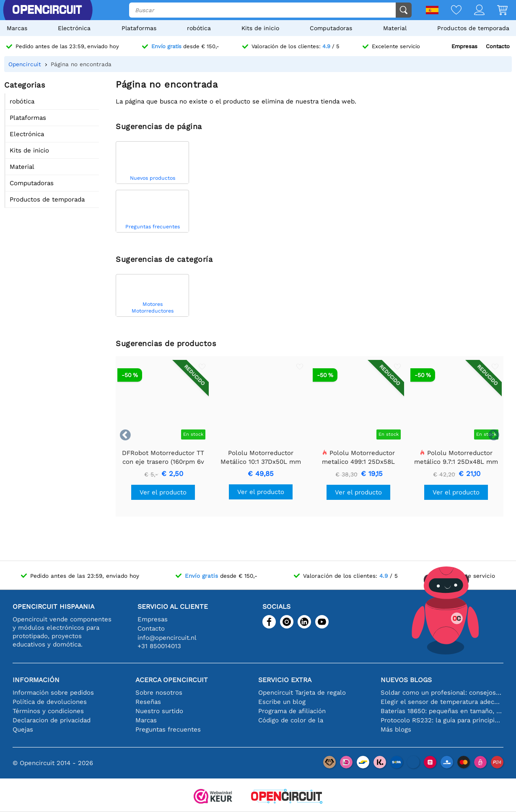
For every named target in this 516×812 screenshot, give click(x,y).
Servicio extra (285, 680)
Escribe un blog (282, 702)
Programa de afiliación (292, 711)
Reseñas (148, 702)
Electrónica (74, 28)
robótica (199, 28)
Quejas (23, 729)
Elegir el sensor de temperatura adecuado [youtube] (442, 702)
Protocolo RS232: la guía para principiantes (442, 720)
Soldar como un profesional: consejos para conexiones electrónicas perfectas (442, 693)
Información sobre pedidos (53, 693)
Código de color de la (291, 720)
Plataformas (139, 28)
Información (36, 680)
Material (395, 28)
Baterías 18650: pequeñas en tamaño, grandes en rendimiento (442, 711)
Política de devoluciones (50, 702)
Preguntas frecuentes (168, 729)
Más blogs (396, 729)
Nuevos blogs (406, 680)
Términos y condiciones (48, 711)
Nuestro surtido (159, 711)
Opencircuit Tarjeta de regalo (302, 693)
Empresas (464, 46)
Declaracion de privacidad (52, 720)
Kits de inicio (260, 28)
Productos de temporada (473, 28)
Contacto (498, 46)
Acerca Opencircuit (172, 680)
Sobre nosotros (159, 693)
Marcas (17, 28)
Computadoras (331, 28)
